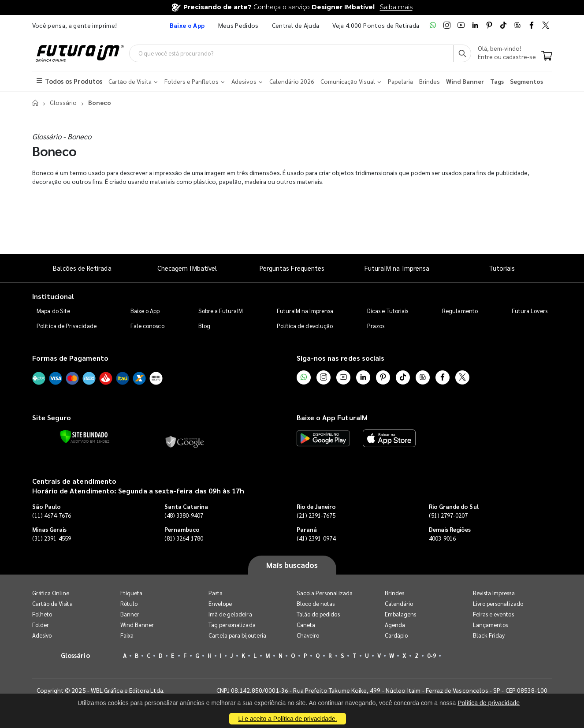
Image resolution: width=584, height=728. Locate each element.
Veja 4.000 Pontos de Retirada (376, 25)
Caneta (306, 625)
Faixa (127, 635)
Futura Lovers (530, 311)
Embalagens (401, 614)
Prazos (376, 326)
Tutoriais (502, 268)
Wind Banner (137, 625)
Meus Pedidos (238, 25)
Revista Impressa (494, 593)
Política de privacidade (489, 703)
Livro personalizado (498, 603)
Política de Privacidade (67, 326)
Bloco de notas (316, 603)
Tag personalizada (232, 625)
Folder (41, 625)
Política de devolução (305, 326)
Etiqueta (132, 593)
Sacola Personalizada (325, 593)
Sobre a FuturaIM (221, 311)
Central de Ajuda (296, 25)
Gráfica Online (51, 593)
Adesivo (42, 635)
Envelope (220, 603)
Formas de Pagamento (70, 358)
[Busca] (462, 53)
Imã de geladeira (230, 614)
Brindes (394, 593)
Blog (204, 326)
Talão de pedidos (318, 614)
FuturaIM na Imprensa (397, 268)
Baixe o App (145, 311)
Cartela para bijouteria (238, 635)
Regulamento (460, 311)
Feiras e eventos (493, 614)
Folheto (42, 614)
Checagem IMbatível (187, 268)
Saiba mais (396, 7)
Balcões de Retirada (82, 268)
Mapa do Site (53, 311)
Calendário (399, 603)
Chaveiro (308, 635)
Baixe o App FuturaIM (332, 417)
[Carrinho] (547, 56)
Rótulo (129, 603)
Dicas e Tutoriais (388, 311)
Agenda (395, 625)
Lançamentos (491, 625)
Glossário (63, 103)
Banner (130, 614)
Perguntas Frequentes (292, 268)
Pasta (216, 593)
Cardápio (396, 635)
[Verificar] (84, 437)
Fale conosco (147, 326)
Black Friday (489, 635)
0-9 (431, 655)
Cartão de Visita (52, 603)
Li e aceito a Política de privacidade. (287, 719)
